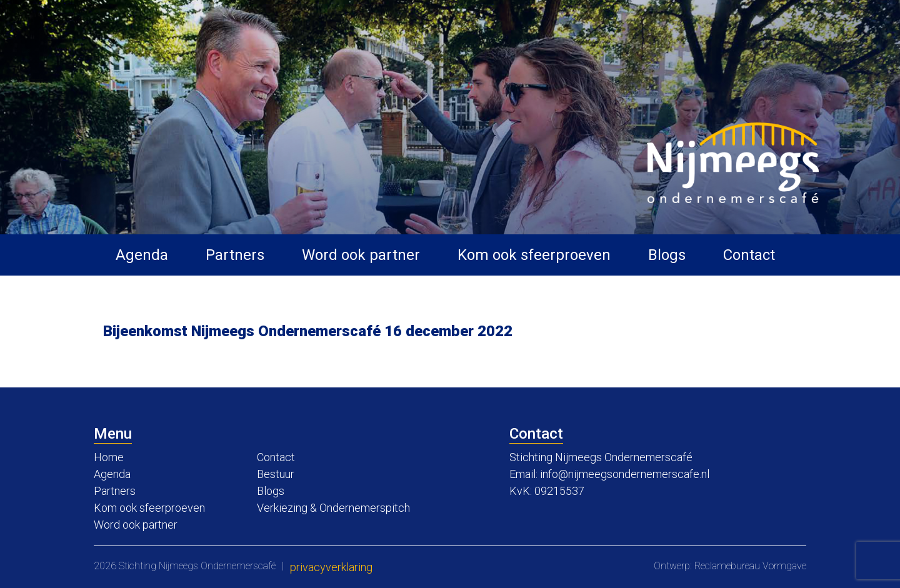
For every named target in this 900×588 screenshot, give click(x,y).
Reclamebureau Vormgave (750, 566)
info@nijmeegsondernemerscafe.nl (625, 474)
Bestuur (276, 474)
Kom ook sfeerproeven (534, 255)
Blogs (667, 255)
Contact (749, 255)
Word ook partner (361, 255)
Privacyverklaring (331, 567)
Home (109, 457)
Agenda (142, 255)
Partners (235, 255)
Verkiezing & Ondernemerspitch (333, 508)
